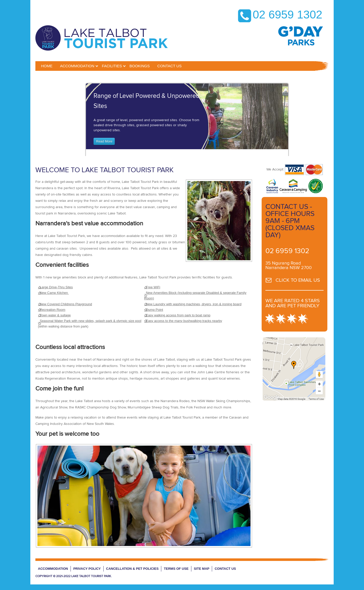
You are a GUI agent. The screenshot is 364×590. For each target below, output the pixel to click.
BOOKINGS (140, 66)
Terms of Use (176, 569)
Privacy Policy (87, 569)
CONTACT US (169, 66)
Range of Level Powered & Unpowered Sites (146, 101)
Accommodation (77, 66)
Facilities (112, 66)
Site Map (202, 569)
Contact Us (225, 569)
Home (47, 66)
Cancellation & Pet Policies (132, 569)
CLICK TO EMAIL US (298, 280)
